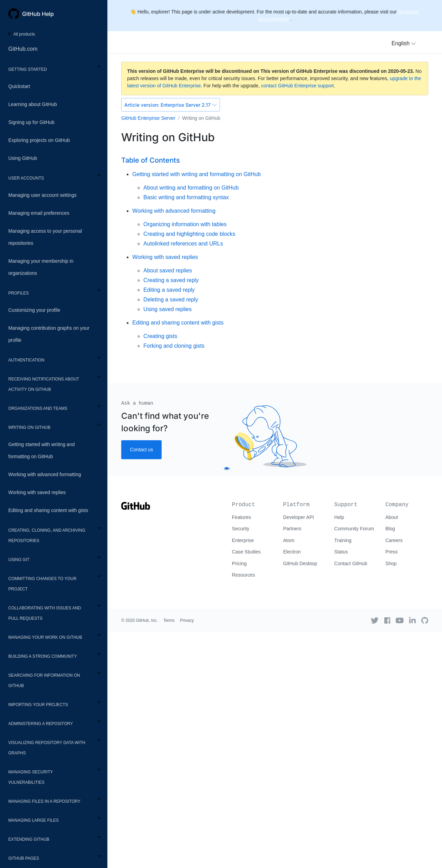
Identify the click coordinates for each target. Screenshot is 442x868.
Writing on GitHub (29, 427)
